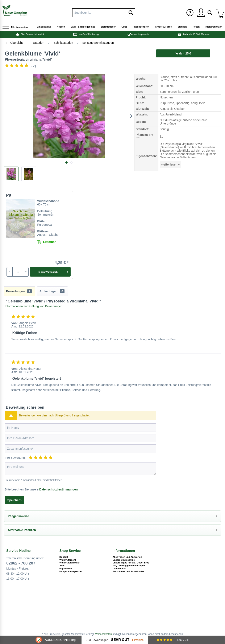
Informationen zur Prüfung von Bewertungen (34, 306)
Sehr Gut (120, 640)
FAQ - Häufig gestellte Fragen (129, 566)
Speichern (14, 500)
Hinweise (138, 640)
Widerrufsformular (70, 563)
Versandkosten (103, 634)
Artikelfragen (52, 291)
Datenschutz (119, 568)
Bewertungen (19, 291)
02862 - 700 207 (21, 563)
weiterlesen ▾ (170, 164)
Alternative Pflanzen (22, 530)
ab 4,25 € (183, 53)
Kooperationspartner (71, 571)
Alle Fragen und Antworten (127, 557)
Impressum (66, 568)
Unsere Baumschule (124, 560)
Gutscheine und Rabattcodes (129, 571)
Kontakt (64, 557)
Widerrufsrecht (68, 560)
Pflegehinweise (18, 516)
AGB (62, 566)
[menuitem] (190, 13)
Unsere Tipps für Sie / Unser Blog (131, 563)
